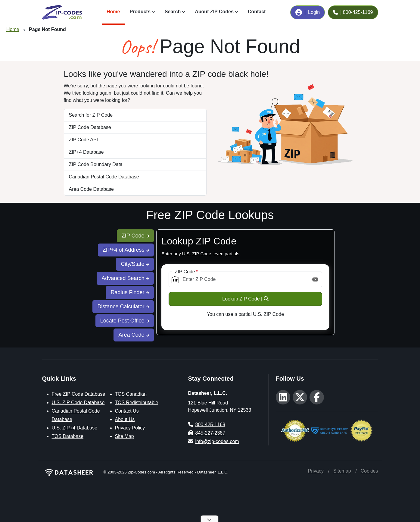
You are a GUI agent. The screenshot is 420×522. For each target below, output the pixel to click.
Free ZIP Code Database (79, 394)
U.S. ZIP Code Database (78, 403)
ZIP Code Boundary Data (96, 164)
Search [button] (173, 12)
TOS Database (68, 436)
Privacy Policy (130, 428)
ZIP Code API (84, 140)
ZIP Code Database (90, 127)
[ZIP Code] (245, 279)
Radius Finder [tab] (130, 292)
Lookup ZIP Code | (245, 299)
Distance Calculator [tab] (123, 307)
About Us (125, 419)
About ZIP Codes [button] (214, 12)
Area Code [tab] (134, 335)
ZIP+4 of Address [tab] (126, 250)
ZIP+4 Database (86, 152)
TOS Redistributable (137, 403)
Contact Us (127, 411)
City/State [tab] (135, 264)
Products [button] (140, 12)
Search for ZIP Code (91, 115)
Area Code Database (91, 189)
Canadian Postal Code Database (104, 177)
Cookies (369, 471)
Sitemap (342, 471)
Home (113, 12)
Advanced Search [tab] (125, 278)
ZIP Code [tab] (135, 236)
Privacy (316, 471)
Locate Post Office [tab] (125, 321)
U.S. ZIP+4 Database (75, 428)
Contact (257, 12)
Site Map (124, 436)
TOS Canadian (131, 394)
